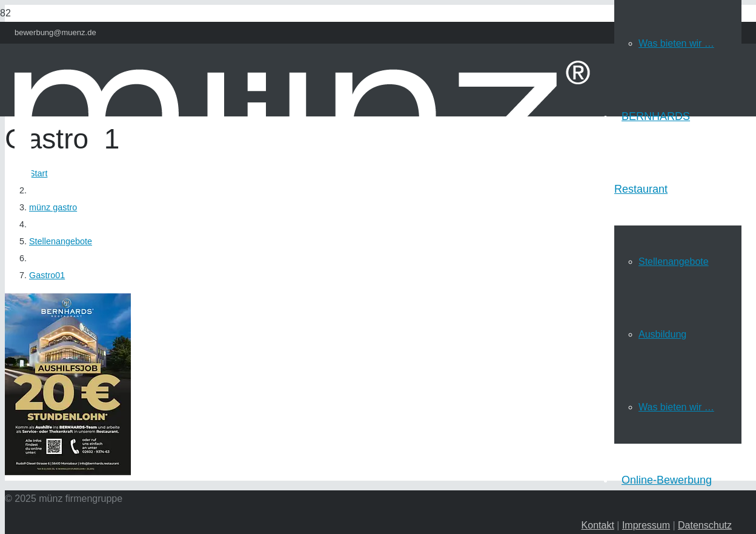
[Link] (302, 235)
